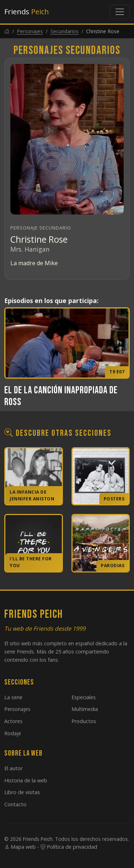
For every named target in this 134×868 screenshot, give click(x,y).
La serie (13, 697)
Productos (84, 721)
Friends (27, 12)
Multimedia (85, 709)
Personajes (30, 31)
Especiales (84, 697)
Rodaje (13, 733)
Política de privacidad (69, 847)
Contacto (15, 804)
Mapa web (20, 847)
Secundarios (64, 31)
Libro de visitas (22, 792)
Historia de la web (26, 780)
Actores (13, 721)
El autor (13, 768)
